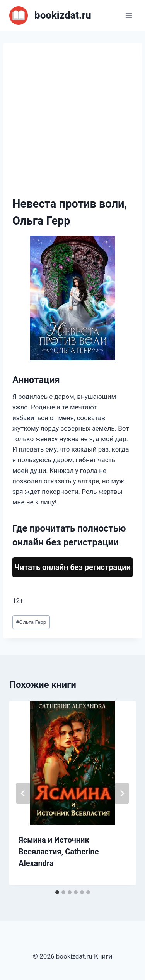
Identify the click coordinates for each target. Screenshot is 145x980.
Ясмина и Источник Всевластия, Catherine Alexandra (59, 852)
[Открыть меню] (129, 15)
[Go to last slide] (23, 793)
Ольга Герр (31, 622)
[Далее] (122, 793)
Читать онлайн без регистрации (72, 567)
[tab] (57, 892)
